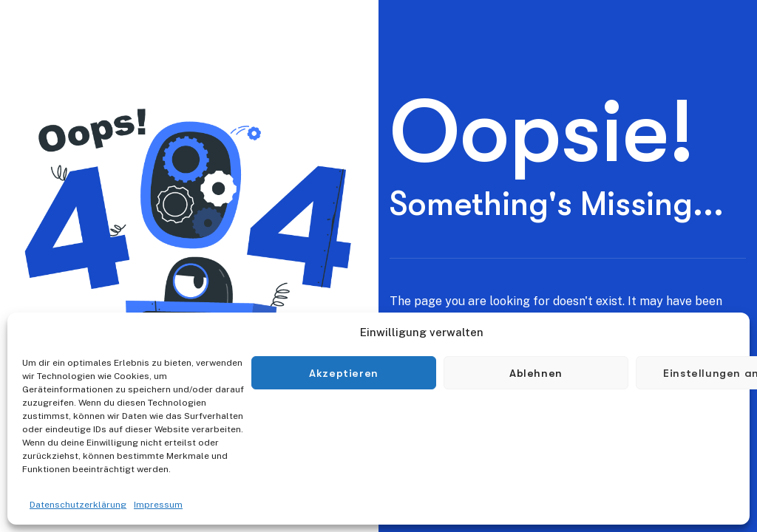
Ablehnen (536, 373)
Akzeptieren (344, 373)
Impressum (158, 505)
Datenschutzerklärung (78, 505)
